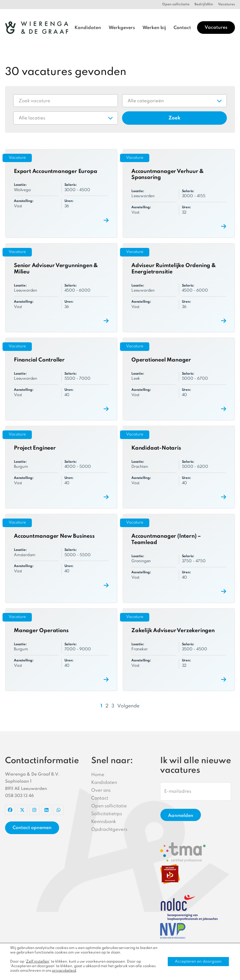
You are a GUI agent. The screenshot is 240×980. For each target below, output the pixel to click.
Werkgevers (122, 28)
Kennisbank (104, 822)
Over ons (101, 790)
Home (98, 775)
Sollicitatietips (107, 814)
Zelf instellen (37, 962)
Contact (182, 28)
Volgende (128, 706)
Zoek (174, 118)
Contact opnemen (32, 828)
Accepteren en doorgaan (198, 962)
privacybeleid (64, 971)
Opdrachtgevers (109, 830)
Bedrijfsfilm (204, 4)
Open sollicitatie (176, 4)
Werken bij (154, 28)
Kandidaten (88, 28)
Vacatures (226, 4)
